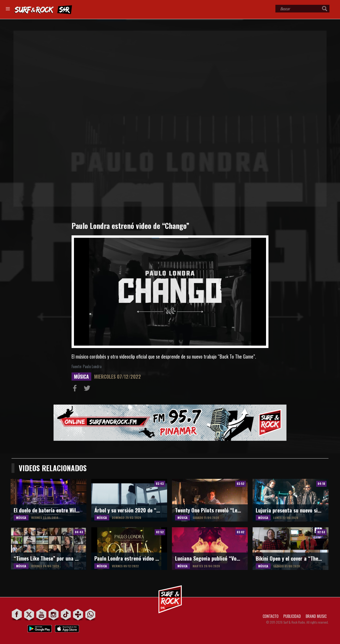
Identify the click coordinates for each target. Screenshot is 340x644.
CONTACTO (271, 616)
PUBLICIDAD (292, 616)
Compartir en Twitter (88, 389)
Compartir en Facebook (76, 389)
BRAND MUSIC (316, 616)
